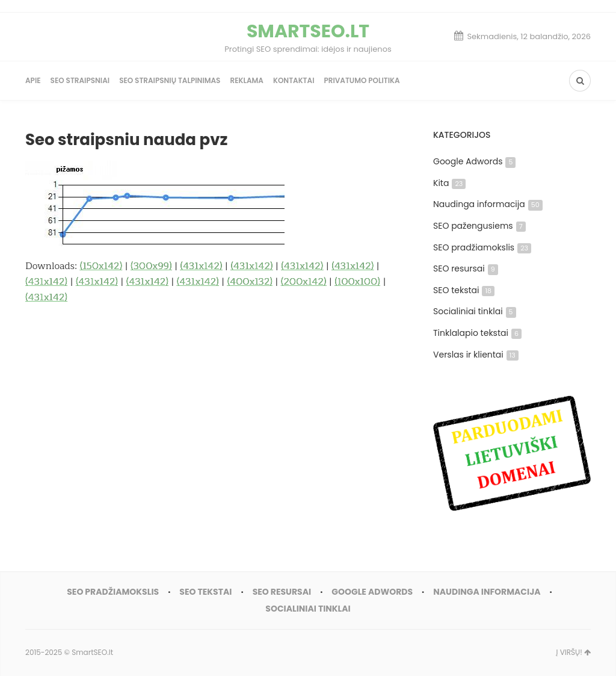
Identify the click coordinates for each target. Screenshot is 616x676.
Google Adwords (474, 161)
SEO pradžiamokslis (482, 247)
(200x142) (304, 282)
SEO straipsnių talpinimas (170, 80)
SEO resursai (466, 268)
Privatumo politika (362, 80)
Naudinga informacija (488, 204)
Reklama (247, 80)
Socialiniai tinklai (475, 311)
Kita (449, 183)
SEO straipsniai (80, 80)
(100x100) (357, 282)
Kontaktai (294, 80)
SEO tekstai (464, 290)
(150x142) (101, 266)
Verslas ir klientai (476, 355)
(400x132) (250, 282)
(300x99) (151, 266)
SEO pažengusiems (479, 226)
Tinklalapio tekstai (477, 333)
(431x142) (201, 266)
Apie (33, 80)
